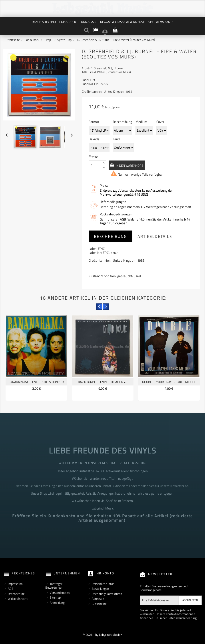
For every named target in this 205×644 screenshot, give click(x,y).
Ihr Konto (105, 573)
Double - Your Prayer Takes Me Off (169, 382)
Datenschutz (16, 594)
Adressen (98, 599)
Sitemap (55, 597)
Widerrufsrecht (18, 599)
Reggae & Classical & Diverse (122, 22)
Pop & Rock (68, 22)
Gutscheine (99, 604)
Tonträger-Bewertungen (54, 586)
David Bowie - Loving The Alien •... (103, 382)
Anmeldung (57, 603)
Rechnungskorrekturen (107, 594)
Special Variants (161, 22)
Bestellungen (100, 589)
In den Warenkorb (135, 165)
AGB (11, 589)
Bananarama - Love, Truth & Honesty (37, 382)
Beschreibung (110, 236)
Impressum (15, 584)
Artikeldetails (155, 236)
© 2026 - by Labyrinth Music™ (102, 635)
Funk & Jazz (88, 22)
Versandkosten (60, 593)
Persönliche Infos (103, 584)
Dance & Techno (44, 22)
